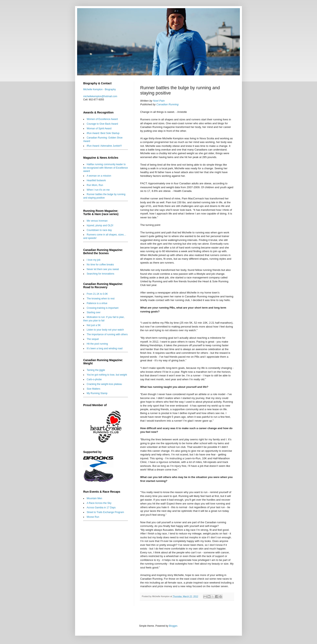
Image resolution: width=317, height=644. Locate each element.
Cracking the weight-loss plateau (104, 384)
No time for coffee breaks (100, 265)
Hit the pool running (97, 344)
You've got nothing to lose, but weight (107, 375)
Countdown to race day (99, 230)
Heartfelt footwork (96, 180)
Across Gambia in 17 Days (101, 508)
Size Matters (93, 389)
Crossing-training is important (103, 308)
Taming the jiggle (96, 370)
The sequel (93, 339)
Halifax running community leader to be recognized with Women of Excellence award (105, 168)
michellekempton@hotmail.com (100, 96)
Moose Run (93, 517)
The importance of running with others (107, 334)
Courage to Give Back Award (102, 124)
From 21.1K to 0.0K (97, 294)
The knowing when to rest (101, 299)
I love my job (93, 260)
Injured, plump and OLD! (100, 225)
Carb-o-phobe (94, 379)
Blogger (173, 626)
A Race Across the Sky (99, 503)
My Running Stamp (97, 393)
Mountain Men (94, 498)
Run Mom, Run (95, 185)
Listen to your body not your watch (105, 330)
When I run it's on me (98, 190)
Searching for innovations (100, 274)
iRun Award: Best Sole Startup (103, 133)
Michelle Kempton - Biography (99, 89)
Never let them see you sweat (103, 269)
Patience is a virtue (97, 303)
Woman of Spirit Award (99, 129)
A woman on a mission (99, 176)
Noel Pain (159, 101)
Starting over (94, 312)
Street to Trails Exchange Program (105, 512)
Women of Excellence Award (102, 119)
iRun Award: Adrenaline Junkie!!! (104, 146)
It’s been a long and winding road (105, 348)
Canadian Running (167, 104)
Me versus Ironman (97, 221)
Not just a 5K (94, 325)
